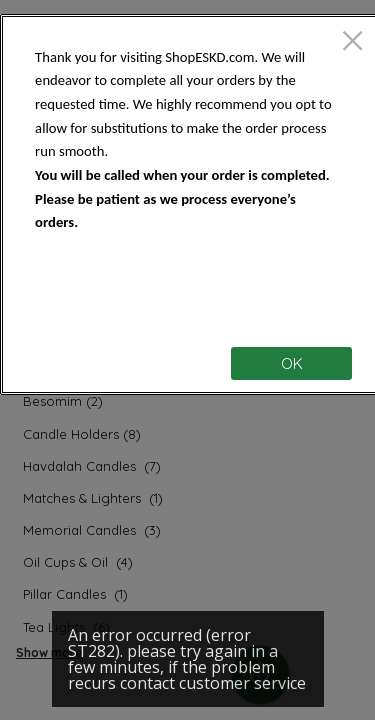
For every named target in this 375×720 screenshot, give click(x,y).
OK (292, 363)
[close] (352, 42)
